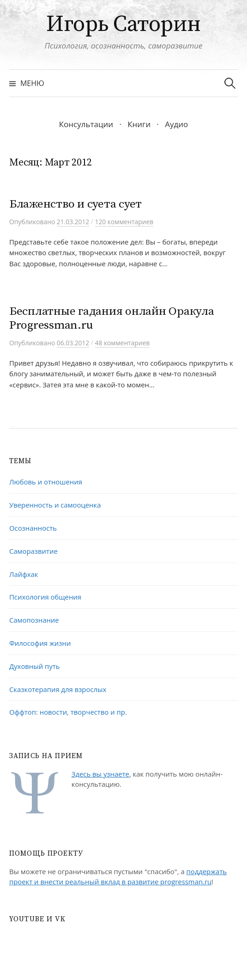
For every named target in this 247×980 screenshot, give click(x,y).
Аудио (176, 124)
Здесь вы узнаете (100, 774)
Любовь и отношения (46, 482)
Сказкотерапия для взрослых (58, 689)
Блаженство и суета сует (75, 204)
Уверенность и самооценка (55, 505)
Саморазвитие (33, 551)
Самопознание (34, 620)
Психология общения (45, 597)
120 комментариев (124, 222)
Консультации (86, 124)
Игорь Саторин (123, 24)
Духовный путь (34, 666)
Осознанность (33, 528)
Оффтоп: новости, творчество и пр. (68, 712)
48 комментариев (123, 343)
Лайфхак (24, 574)
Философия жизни (40, 643)
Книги (139, 124)
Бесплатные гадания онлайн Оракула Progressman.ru (112, 318)
